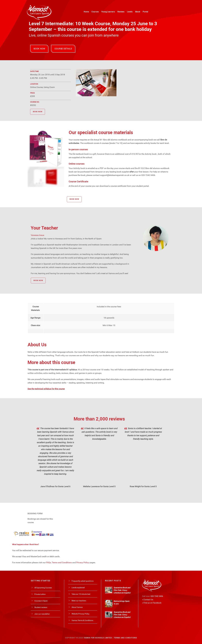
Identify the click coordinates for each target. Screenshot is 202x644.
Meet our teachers (79, 601)
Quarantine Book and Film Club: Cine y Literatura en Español (122, 590)
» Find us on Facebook (152, 603)
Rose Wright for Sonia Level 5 (143, 486)
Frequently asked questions (83, 581)
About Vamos (77, 607)
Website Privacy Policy (81, 614)
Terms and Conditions (62, 562)
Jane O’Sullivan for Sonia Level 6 (55, 486)
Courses (95, 12)
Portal (145, 12)
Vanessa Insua (37, 235)
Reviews (121, 12)
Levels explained (78, 588)
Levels (130, 12)
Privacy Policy (83, 562)
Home (86, 12)
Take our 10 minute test (81, 594)
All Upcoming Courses (43, 588)
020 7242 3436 (157, 596)
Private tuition (40, 594)
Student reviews (41, 607)
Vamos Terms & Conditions (82, 620)
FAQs (49, 562)
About (138, 12)
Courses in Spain (41, 601)
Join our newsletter (42, 614)
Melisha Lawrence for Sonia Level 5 (99, 486)
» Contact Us (148, 600)
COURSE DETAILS (63, 49)
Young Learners (108, 12)
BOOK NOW (39, 49)
